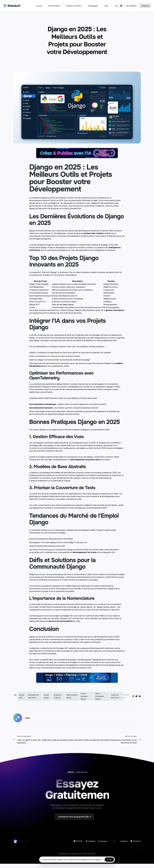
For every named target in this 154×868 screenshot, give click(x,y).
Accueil (39, 6)
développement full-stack (85, 556)
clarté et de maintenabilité (60, 625)
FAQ (116, 6)
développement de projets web (85, 464)
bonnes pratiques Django (84, 700)
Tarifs (106, 6)
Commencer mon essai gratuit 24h (75, 821)
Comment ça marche (74, 6)
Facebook (136, 845)
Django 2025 (22, 700)
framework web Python (115, 700)
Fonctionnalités (54, 6)
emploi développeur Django (100, 700)
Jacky (27, 722)
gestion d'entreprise (115, 314)
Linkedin (78, 845)
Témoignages (93, 6)
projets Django (46, 700)
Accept (109, 859)
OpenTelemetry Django (72, 700)
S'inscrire (145, 6)
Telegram (90, 845)
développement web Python (34, 700)
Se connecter (131, 6)
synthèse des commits (93, 238)
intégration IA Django (58, 700)
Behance (103, 845)
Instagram (122, 845)
